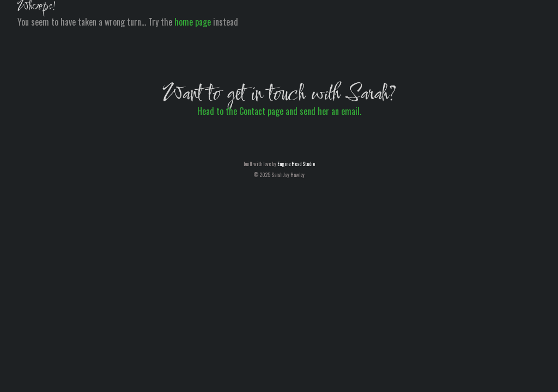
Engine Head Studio (296, 164)
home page (193, 22)
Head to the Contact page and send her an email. (279, 111)
